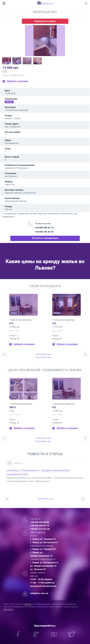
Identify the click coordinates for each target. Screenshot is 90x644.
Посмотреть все (43, 354)
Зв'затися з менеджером (45, 238)
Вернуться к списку (45, 21)
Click (4, 4)
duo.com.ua (8, 609)
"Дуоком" (28, 604)
